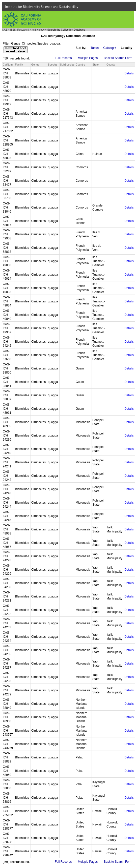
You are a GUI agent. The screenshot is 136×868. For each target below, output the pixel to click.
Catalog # (110, 48)
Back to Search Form (118, 58)
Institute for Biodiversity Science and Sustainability (42, 7)
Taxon (95, 48)
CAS (5, 30)
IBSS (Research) (20, 30)
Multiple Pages (88, 58)
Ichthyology (38, 30)
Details (129, 73)
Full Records (63, 58)
